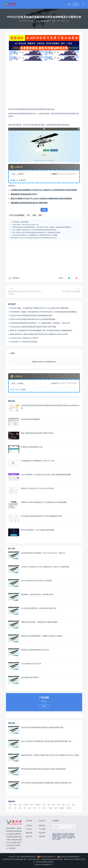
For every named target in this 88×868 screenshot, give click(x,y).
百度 (73, 805)
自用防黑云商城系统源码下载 (32, 447)
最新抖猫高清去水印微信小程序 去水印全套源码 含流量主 (25, 293)
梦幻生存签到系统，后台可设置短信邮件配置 (37, 530)
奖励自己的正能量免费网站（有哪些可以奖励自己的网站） (42, 636)
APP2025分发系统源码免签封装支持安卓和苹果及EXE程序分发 (38, 238)
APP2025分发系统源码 (17, 215)
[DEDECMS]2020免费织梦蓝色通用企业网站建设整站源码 (31, 315)
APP (28, 215)
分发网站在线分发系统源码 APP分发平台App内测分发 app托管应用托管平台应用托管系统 (44, 190)
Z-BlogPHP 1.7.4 (48, 864)
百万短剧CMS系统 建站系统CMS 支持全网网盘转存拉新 (41, 516)
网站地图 (29, 833)
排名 (15, 808)
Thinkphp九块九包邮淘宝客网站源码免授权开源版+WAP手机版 (33, 327)
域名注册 (69, 808)
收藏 (44, 210)
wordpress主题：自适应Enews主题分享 (24, 338)
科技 (20, 808)
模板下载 (38, 805)
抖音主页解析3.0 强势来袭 (71, 291)
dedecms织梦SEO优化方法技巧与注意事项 (36, 581)
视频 (15, 805)
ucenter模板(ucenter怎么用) (31, 664)
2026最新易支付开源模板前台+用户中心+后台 (38, 461)
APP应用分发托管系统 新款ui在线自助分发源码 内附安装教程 (43, 769)
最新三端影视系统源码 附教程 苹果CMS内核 (37, 433)
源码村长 (16, 278)
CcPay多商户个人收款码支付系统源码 (24, 342)
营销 (59, 805)
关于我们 (29, 825)
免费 (56, 808)
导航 (25, 808)
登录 (14, 180)
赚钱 (63, 805)
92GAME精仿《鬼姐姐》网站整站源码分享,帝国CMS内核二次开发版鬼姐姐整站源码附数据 (43, 312)
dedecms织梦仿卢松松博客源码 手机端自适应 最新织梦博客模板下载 (46, 741)
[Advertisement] (44, 84)
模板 (30, 808)
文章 (35, 808)
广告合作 (29, 829)
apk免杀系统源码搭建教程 (30, 419)
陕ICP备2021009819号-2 (47, 857)
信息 (68, 805)
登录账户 (41, 362)
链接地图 (42, 836)
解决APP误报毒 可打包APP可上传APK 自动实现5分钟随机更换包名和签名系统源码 (41, 198)
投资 (49, 805)
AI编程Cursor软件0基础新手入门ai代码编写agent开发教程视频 (44, 502)
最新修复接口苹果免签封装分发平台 (24, 194)
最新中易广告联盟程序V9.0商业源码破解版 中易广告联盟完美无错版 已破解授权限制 (41, 330)
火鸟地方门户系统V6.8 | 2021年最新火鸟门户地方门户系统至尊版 (45, 567)
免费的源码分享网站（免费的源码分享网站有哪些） (40, 622)
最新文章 (29, 836)
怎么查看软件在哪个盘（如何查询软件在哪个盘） (39, 608)
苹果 (40, 215)
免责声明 (42, 833)
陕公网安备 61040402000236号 (69, 857)
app (39, 808)
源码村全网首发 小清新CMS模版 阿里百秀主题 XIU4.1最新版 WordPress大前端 (39, 334)
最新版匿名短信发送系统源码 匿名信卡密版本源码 (29, 203)
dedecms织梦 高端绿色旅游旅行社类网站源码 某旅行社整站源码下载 (46, 783)
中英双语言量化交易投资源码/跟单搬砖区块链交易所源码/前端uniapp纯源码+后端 (50, 407)
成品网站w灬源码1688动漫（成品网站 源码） (38, 594)
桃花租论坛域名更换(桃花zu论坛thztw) (35, 650)
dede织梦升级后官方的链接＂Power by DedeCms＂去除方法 (43, 553)
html (44, 808)
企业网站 (26, 805)
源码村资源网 (14, 238)
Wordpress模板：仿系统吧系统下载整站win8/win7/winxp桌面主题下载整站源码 (39, 308)
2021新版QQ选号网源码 (30, 677)
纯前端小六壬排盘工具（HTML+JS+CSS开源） (38, 488)
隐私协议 (42, 825)
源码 (34, 215)
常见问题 (42, 829)
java (44, 805)
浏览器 (50, 808)
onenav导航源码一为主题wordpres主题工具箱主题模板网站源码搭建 (46, 475)
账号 (10, 808)
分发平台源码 (45, 21)
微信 (32, 805)
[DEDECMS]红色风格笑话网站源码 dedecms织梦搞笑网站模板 (33, 319)
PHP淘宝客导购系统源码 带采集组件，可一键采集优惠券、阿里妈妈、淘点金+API (40, 323)
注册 (21, 180)
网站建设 (62, 808)
